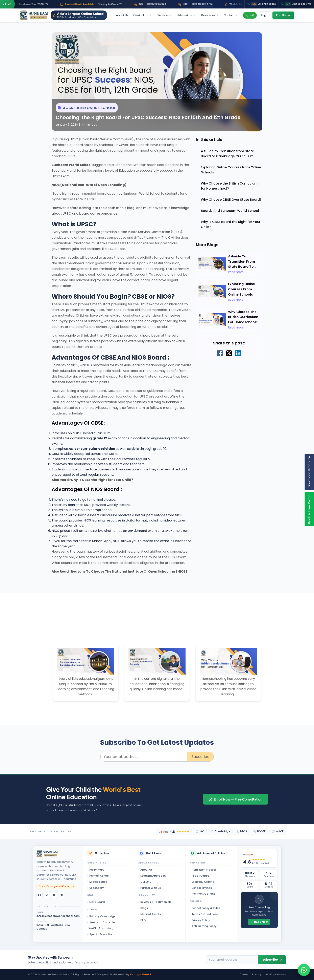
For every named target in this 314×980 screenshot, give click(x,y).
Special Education (100, 934)
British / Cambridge (101, 916)
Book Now (259, 922)
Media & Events (150, 914)
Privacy (257, 974)
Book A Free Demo (309, 509)
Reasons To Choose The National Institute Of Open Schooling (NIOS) (129, 571)
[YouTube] (54, 895)
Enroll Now (283, 15)
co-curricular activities (95, 449)
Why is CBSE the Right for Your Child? (102, 480)
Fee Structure (199, 876)
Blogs (143, 908)
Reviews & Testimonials (155, 902)
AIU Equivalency (276, 974)
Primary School (98, 876)
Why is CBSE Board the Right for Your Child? (231, 224)
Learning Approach (152, 876)
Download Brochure (309, 472)
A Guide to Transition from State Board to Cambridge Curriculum (227, 154)
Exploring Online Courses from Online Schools (231, 170)
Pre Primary (96, 870)
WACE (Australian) (101, 928)
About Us (122, 15)
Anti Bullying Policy (203, 926)
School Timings (201, 888)
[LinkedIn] (61, 895)
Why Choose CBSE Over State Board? (231, 200)
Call (250, 15)
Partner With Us (150, 888)
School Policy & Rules (205, 908)
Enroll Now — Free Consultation (235, 799)
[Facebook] (40, 895)
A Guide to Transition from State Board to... (242, 261)
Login (265, 15)
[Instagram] (47, 895)
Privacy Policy (200, 920)
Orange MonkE (140, 974)
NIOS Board (96, 902)
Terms (244, 974)
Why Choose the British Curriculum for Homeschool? (229, 186)
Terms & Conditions (204, 914)
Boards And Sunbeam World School (230, 211)
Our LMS (145, 882)
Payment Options (202, 894)
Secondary (96, 888)
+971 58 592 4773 (210, 4)
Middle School (98, 882)
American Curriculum (102, 922)
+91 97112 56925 (164, 4)
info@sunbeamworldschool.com (58, 916)
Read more (236, 272)
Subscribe (200, 757)
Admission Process (203, 870)
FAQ (142, 920)
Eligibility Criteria (202, 882)
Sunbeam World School (72, 165)
